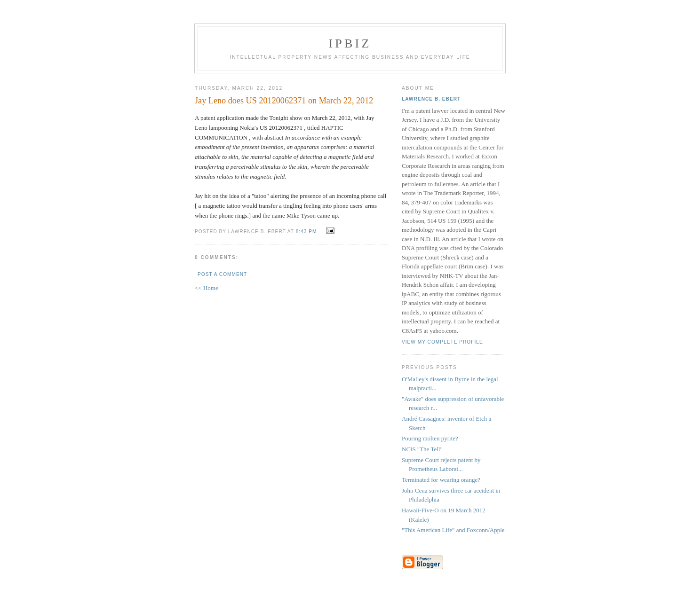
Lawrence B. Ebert (431, 99)
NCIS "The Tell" (422, 449)
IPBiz (350, 43)
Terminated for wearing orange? (441, 480)
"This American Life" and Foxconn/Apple (453, 530)
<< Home (207, 288)
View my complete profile (442, 342)
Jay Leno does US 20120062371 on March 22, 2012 (284, 101)
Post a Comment (222, 274)
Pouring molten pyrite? (430, 438)
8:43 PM (306, 231)
